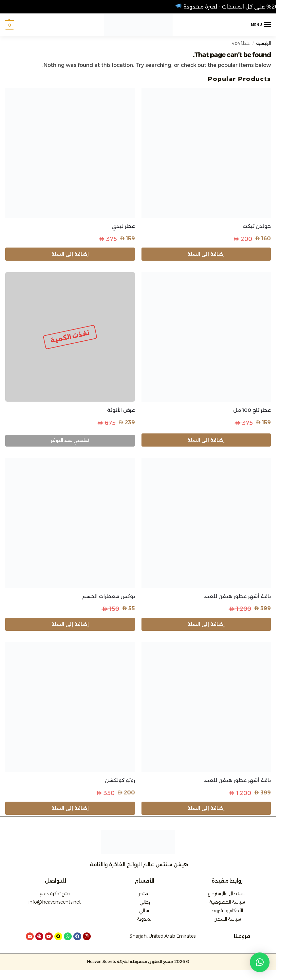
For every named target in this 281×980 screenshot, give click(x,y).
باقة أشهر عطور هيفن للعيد (237, 596)
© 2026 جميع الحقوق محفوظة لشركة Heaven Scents (138, 961)
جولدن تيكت (257, 226)
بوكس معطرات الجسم (109, 596)
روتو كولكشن (120, 780)
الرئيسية (263, 43)
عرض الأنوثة (121, 410)
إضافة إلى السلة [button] (206, 254)
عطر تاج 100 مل (252, 410)
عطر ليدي (123, 226)
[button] (9, 25)
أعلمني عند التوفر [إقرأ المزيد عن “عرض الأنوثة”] (70, 440)
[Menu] (261, 25)
